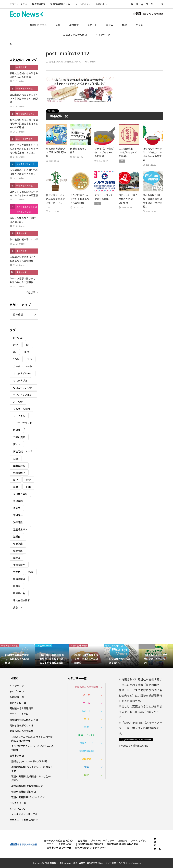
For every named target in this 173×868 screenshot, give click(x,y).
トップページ (17, 691)
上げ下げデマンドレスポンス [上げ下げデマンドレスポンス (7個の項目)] (23, 424)
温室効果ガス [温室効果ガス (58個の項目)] (20, 529)
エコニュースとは (18, 4)
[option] (17, 656)
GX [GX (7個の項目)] (15, 352)
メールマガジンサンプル (24, 814)
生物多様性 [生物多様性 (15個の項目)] (19, 565)
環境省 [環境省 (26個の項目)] (17, 558)
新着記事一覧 (17, 697)
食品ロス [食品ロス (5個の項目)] (18, 607)
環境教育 (74, 25)
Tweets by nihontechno (134, 745)
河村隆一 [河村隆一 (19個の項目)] (18, 515)
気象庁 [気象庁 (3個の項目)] (17, 508)
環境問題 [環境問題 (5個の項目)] (18, 551)
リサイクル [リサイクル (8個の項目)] (19, 416)
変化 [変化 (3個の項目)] (16, 480)
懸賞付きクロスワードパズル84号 (29, 761)
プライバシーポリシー (103, 840)
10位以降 (30, 292)
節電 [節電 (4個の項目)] (31, 572)
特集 (86, 727)
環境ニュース (87, 743)
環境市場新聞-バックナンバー (91, 848)
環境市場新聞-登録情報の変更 (27, 786)
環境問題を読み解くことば (24, 720)
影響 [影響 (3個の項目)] (28, 480)
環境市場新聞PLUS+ (60, 4)
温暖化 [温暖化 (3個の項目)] (17, 536)
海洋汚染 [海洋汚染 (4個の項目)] (18, 522)
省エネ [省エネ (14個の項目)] (17, 572)
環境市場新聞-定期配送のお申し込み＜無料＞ (32, 778)
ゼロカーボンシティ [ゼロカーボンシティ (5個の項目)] (23, 388)
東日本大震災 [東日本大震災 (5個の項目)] (20, 494)
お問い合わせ (102, 4)
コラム (110, 25)
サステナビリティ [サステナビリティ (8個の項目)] (23, 373)
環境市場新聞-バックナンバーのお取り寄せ (32, 769)
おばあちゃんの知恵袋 (75, 35)
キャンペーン (103, 35)
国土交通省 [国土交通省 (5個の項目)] (19, 466)
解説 (125, 25)
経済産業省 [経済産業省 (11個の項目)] (19, 579)
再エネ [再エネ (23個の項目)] (17, 444)
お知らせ (123, 840)
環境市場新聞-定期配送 (91, 844)
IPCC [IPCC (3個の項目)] (27, 352)
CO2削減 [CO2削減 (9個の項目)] (18, 338)
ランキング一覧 (18, 803)
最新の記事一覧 (18, 703)
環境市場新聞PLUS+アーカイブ (28, 797)
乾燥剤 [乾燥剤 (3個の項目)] (17, 430)
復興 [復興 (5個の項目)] (16, 487)
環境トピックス (38, 25)
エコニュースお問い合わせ (24, 820)
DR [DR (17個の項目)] (28, 345)
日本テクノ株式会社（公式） (59, 840)
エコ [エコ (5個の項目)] (30, 359)
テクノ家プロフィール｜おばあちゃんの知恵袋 (33, 748)
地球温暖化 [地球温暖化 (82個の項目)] (19, 473)
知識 (58, 25)
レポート (92, 25)
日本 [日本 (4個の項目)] (28, 487)
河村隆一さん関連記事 (21, 708)
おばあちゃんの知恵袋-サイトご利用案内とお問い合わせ (32, 739)
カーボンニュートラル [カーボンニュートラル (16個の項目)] (23, 367)
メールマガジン (83, 4)
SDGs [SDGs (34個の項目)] (16, 359)
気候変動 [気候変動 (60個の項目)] (18, 501)
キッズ (139, 25)
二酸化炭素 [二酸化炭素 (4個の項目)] (19, 437)
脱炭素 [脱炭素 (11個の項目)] (17, 586)
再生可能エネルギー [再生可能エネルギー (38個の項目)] (23, 452)
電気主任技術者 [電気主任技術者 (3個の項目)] (21, 600)
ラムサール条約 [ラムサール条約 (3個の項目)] (21, 409)
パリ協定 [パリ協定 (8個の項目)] (18, 402)
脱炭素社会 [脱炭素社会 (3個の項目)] (19, 593)
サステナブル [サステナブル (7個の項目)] (20, 380)
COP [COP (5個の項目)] (16, 345)
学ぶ (86, 719)
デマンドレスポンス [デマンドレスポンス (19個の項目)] (23, 395)
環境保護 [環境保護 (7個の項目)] (18, 544)
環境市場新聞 (39, 4)
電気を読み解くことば (21, 725)
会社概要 (82, 840)
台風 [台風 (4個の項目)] (16, 458)
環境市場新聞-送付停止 (24, 792)
